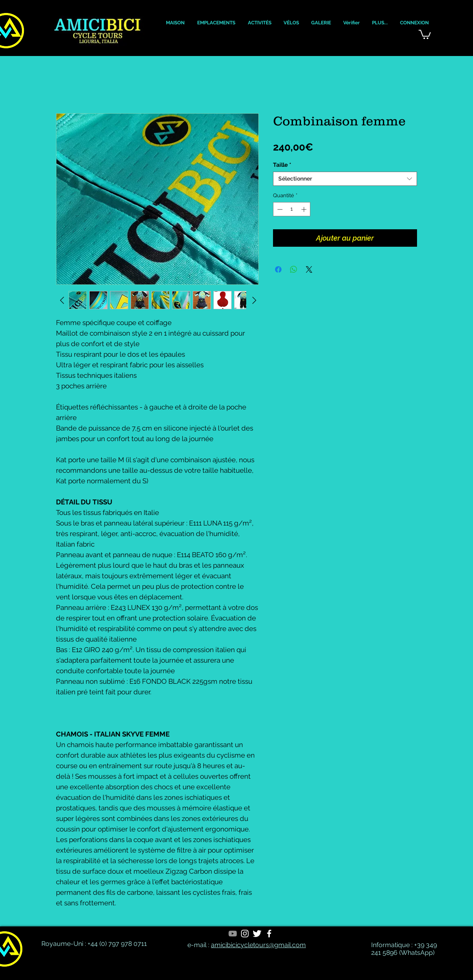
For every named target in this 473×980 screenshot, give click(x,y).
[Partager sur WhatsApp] (294, 269)
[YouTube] (233, 934)
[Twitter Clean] (257, 934)
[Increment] (305, 209)
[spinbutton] (292, 209)
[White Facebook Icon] (269, 934)
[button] (175, 23)
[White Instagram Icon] (245, 934)
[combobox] (345, 179)
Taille (282, 165)
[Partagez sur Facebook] (278, 269)
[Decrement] (279, 209)
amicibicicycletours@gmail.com (258, 945)
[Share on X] (309, 269)
